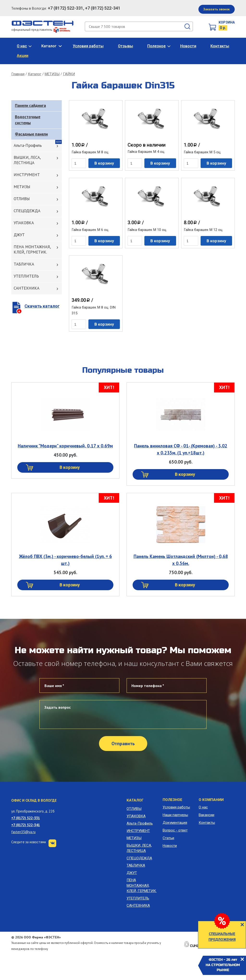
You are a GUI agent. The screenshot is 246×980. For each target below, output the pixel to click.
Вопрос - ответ (175, 830)
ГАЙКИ (69, 74)
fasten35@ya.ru (23, 832)
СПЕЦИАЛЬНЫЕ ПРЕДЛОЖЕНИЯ (222, 937)
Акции (23, 56)
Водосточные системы (28, 120)
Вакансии (206, 815)
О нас (22, 46)
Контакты (220, 46)
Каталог (49, 46)
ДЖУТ (19, 235)
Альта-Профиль (28, 145)
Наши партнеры (175, 815)
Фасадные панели (31, 134)
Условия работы (88, 46)
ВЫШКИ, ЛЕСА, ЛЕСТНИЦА (27, 160)
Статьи (168, 838)
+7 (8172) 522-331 (26, 818)
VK (52, 843)
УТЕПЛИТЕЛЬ (26, 276)
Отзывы (126, 46)
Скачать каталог (42, 306)
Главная (18, 74)
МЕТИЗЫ (52, 74)
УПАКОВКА (24, 223)
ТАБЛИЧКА (24, 264)
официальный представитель (41, 30)
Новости (188, 46)
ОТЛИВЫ (22, 199)
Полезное (157, 46)
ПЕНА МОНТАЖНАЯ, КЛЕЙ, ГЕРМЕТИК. (32, 249)
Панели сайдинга (30, 105)
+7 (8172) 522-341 (26, 825)
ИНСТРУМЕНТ (27, 175)
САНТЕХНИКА (27, 288)
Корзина (227, 22)
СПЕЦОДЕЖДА (27, 211)
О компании (211, 800)
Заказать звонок (216, 9)
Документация (175, 823)
